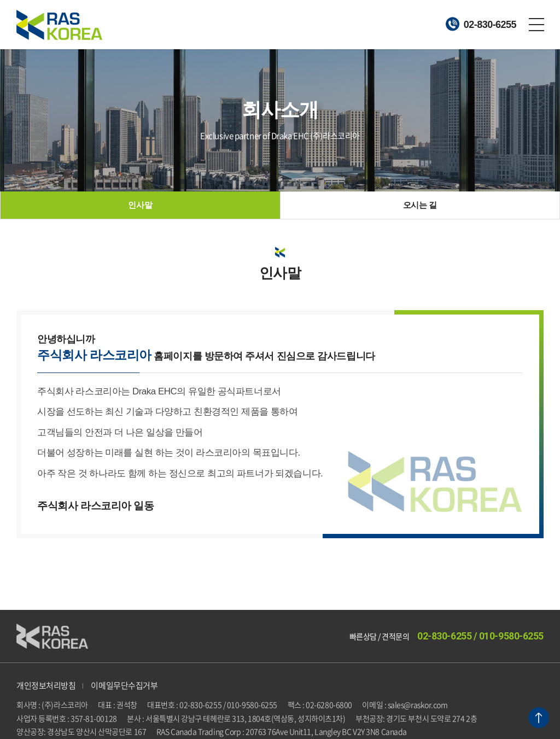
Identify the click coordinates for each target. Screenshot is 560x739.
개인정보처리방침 (46, 685)
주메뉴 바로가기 (0, 0)
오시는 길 (420, 205)
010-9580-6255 (511, 636)
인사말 (140, 205)
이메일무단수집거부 (124, 685)
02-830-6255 (481, 24)
